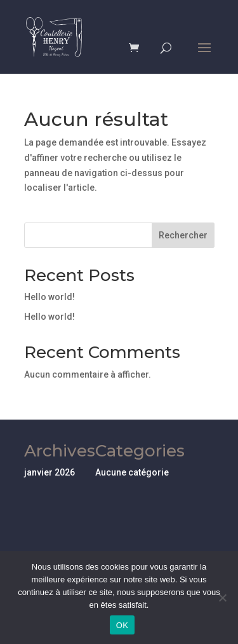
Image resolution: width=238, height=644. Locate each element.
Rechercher (183, 235)
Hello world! (50, 297)
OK (122, 625)
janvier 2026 (50, 472)
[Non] (222, 598)
